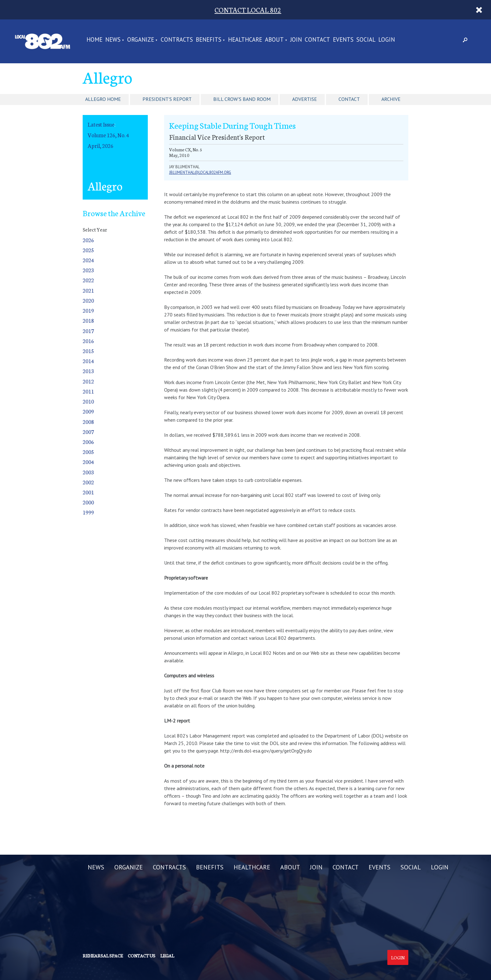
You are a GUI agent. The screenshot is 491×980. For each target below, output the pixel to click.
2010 (88, 401)
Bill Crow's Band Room (242, 99)
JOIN (296, 40)
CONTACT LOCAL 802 (248, 10)
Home (94, 40)
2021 (88, 290)
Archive (391, 99)
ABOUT (274, 40)
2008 (88, 422)
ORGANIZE (141, 40)
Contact (349, 99)
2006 (88, 442)
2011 (88, 391)
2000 (88, 502)
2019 (88, 310)
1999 (88, 512)
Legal (167, 956)
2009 (88, 411)
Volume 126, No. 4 (108, 135)
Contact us (142, 956)
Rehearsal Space (103, 956)
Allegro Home (103, 99)
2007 (88, 432)
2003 (88, 472)
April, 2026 (101, 146)
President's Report (167, 99)
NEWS (113, 40)
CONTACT (317, 40)
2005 (88, 452)
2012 (88, 381)
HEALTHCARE (245, 40)
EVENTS (343, 40)
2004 (88, 462)
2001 (88, 492)
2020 (88, 300)
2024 (88, 260)
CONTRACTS (177, 40)
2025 (88, 250)
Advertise (305, 99)
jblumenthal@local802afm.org (200, 172)
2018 (88, 320)
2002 (88, 482)
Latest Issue (101, 124)
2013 (88, 371)
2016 (88, 341)
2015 (88, 351)
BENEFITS (209, 40)
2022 (88, 280)
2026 (88, 240)
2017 (88, 331)
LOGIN (387, 40)
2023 (88, 270)
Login (398, 957)
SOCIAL (366, 40)
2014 (88, 361)
